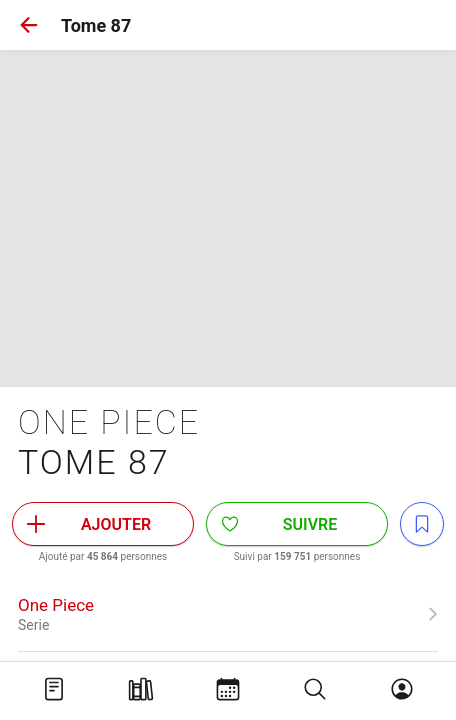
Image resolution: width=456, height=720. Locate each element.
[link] (228, 614)
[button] (29, 25)
